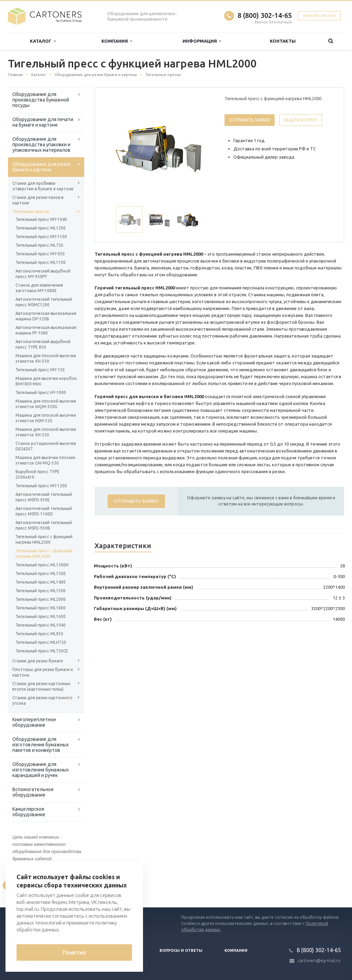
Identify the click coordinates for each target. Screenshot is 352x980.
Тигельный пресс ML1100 (41, 262)
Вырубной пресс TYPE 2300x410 (37, 474)
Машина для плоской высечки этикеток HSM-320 (46, 418)
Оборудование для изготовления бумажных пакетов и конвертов (41, 745)
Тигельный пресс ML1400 (41, 582)
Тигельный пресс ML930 (39, 634)
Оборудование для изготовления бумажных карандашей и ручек (41, 770)
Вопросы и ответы (181, 950)
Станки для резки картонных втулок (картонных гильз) (41, 686)
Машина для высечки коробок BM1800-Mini (46, 381)
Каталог (43, 41)
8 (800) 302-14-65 (265, 15)
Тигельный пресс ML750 (39, 245)
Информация (202, 41)
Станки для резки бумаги (38, 661)
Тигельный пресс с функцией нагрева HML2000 (44, 553)
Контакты (283, 41)
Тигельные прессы (31, 211)
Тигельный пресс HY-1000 (41, 392)
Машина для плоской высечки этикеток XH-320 (46, 432)
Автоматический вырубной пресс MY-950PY (43, 274)
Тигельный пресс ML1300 (41, 591)
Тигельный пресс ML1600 (41, 616)
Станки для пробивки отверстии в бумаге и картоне (43, 186)
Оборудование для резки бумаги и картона (41, 167)
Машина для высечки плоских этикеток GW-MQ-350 (45, 460)
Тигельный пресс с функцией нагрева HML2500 (44, 539)
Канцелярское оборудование (29, 812)
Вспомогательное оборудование (33, 792)
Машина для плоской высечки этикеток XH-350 (46, 358)
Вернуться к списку (30, 885)
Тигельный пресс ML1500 (41, 573)
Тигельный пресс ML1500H (42, 565)
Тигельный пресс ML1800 (41, 608)
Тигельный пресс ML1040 (41, 625)
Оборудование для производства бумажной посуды (41, 100)
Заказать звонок (319, 16)
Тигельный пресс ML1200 (41, 228)
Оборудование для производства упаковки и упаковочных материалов (41, 145)
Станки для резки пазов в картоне (38, 200)
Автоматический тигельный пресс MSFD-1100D (44, 511)
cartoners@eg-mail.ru (319, 961)
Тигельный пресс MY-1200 (41, 486)
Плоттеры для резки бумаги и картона (43, 672)
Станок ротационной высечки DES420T (46, 446)
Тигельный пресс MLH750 (41, 642)
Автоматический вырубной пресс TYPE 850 (43, 344)
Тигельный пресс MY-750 (40, 370)
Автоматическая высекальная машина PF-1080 (46, 330)
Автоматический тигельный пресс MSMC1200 (44, 302)
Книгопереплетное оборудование (34, 722)
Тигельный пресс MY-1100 (41, 237)
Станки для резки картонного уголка (42, 700)
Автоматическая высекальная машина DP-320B (46, 316)
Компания (117, 41)
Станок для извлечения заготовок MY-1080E (39, 288)
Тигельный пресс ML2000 (41, 599)
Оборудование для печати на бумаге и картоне (43, 122)
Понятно (74, 952)
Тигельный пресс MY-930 (40, 254)
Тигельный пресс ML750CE (42, 651)
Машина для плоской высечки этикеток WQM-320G (46, 404)
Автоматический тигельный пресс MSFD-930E (44, 497)
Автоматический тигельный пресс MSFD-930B (44, 525)
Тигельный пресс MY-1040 (41, 219)
